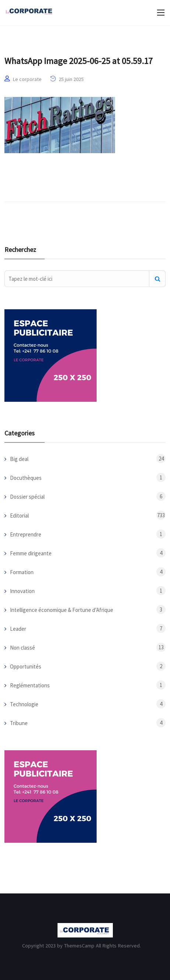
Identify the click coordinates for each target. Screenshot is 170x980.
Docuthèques (26, 478)
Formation (22, 572)
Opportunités (26, 666)
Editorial (19, 516)
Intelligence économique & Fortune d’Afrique (62, 610)
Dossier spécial (27, 497)
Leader (18, 629)
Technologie (24, 704)
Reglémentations (30, 685)
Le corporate (27, 79)
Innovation (22, 591)
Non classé (22, 648)
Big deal (19, 459)
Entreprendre (26, 534)
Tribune (19, 723)
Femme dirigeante (31, 553)
